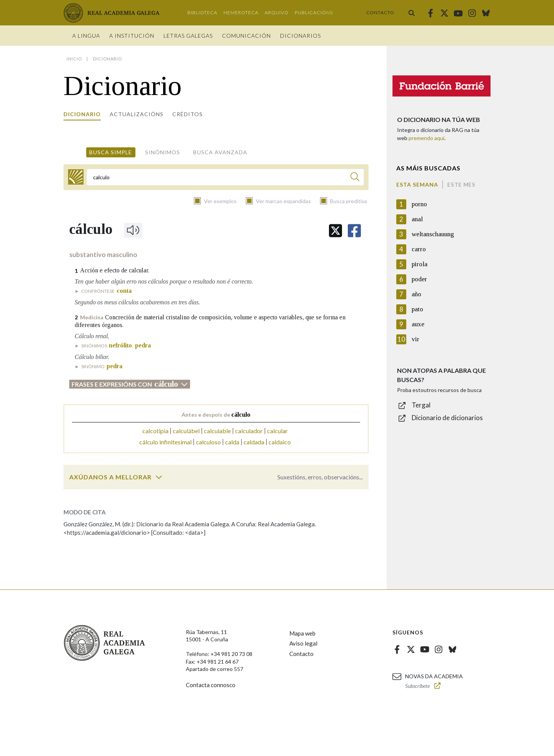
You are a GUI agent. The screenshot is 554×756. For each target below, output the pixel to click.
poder (419, 279)
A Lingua (86, 36)
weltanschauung (433, 234)
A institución (132, 36)
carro (419, 249)
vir (415, 339)
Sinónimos (163, 152)
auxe (418, 324)
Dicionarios (300, 36)
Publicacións (314, 13)
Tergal (421, 405)
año (416, 294)
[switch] (159, 477)
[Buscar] (355, 178)
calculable (217, 431)
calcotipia (155, 431)
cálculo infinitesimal (165, 442)
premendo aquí (426, 138)
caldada (254, 442)
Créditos (188, 114)
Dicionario (82, 114)
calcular (277, 431)
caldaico (280, 442)
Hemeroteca (241, 13)
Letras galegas (188, 36)
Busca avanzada (220, 152)
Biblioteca (202, 13)
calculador (249, 431)
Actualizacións (137, 114)
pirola (420, 264)
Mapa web (302, 633)
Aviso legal (303, 643)
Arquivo (277, 13)
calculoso (208, 442)
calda (232, 442)
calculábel (186, 431)
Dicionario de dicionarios (447, 418)
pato (417, 309)
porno (419, 204)
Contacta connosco (211, 685)
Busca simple (111, 152)
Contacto (380, 13)
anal (417, 219)
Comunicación (246, 36)
